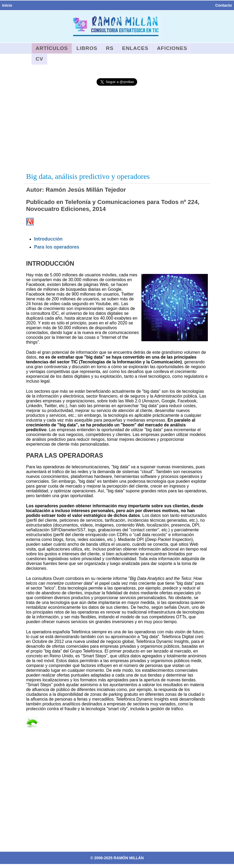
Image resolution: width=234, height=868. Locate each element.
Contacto (224, 5)
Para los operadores (57, 247)
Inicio (7, 5)
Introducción (48, 239)
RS (110, 48)
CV (40, 59)
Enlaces (135, 48)
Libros (87, 48)
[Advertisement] (117, 129)
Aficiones (172, 48)
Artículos (52, 48)
